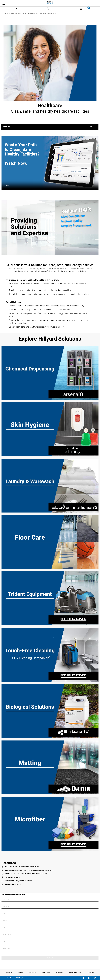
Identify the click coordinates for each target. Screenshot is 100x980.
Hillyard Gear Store (75, 972)
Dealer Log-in (46, 972)
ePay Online (60, 972)
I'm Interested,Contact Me (13, 895)
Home (5, 14)
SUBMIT (50, 958)
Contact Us (91, 972)
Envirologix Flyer (12, 877)
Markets (11, 14)
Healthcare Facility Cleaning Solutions (22, 867)
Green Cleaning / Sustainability (18, 881)
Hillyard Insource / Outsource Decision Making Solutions (29, 870)
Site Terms (32, 972)
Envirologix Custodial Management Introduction (26, 874)
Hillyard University (13, 885)
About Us (9, 972)
